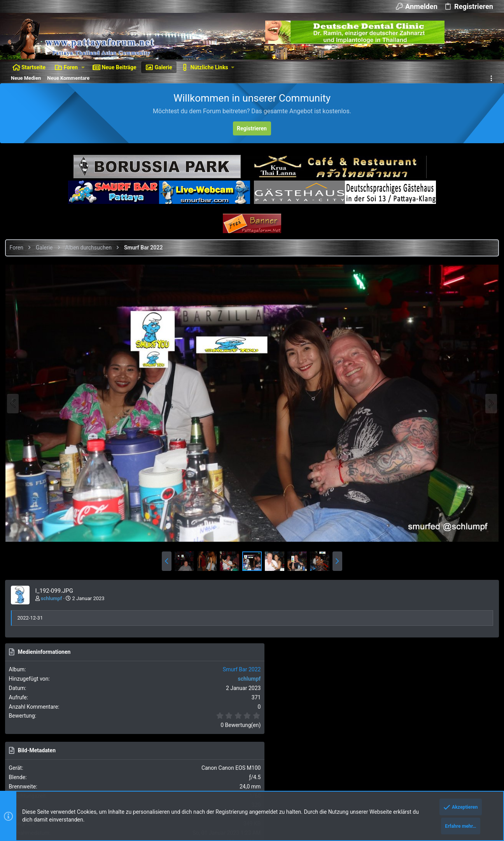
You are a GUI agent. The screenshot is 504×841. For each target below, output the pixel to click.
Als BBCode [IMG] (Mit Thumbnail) (441, 570)
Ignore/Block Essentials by (78, 767)
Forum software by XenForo (71, 760)
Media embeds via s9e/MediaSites (130, 781)
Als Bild (411, 526)
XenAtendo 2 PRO (28, 788)
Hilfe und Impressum (436, 740)
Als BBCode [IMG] (423, 548)
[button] (83, 67)
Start (469, 740)
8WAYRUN (105, 788)
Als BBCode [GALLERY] (429, 593)
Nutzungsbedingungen (349, 740)
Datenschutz (393, 740)
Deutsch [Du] (66, 740)
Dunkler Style (25, 740)
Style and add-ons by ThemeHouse (49, 781)
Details (262, 774)
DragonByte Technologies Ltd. (218, 774)
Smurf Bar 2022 (473, 290)
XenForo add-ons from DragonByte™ (113, 774)
